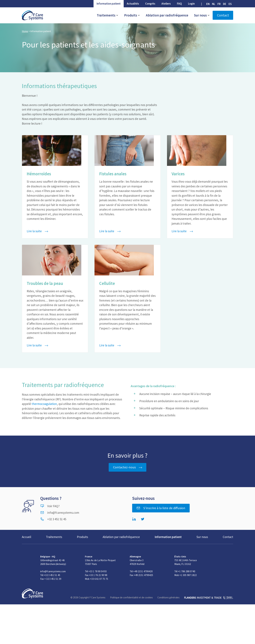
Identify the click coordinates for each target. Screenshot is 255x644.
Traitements (108, 15)
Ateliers (166, 4)
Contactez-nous (124, 467)
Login (191, 4)
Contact (223, 15)
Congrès (150, 4)
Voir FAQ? (50, 506)
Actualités (133, 4)
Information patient (109, 4)
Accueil (26, 537)
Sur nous (202, 15)
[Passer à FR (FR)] (219, 4)
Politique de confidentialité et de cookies (131, 597)
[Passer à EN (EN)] (208, 4)
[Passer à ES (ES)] (230, 4)
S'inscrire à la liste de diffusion (161, 508)
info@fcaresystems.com (60, 513)
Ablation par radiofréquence (167, 15)
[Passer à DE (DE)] (225, 4)
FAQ (179, 4)
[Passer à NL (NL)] (213, 4)
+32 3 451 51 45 (53, 519)
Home (25, 31)
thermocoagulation (44, 404)
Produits (132, 15)
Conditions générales (168, 597)
